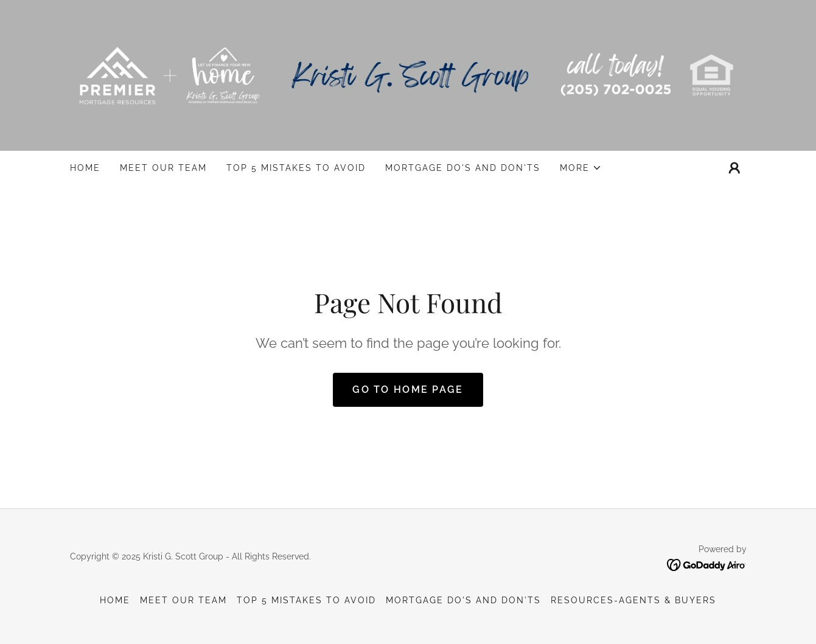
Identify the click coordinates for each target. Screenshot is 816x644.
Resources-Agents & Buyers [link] (633, 600)
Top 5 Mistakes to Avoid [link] (296, 168)
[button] (581, 168)
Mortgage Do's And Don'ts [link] (463, 168)
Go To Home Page (408, 390)
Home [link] (85, 168)
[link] (408, 74)
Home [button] (115, 600)
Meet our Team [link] (163, 168)
